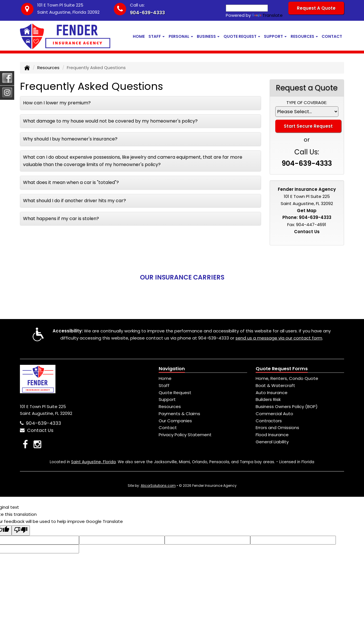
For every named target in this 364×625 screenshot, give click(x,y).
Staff (164, 385)
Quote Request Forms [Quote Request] (282, 369)
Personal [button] (181, 36)
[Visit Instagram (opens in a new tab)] (37, 444)
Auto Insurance (272, 393)
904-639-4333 (147, 13)
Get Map (307, 211)
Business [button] (208, 36)
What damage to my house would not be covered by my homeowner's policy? (110, 121)
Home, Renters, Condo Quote (287, 378)
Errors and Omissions (277, 428)
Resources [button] (304, 36)
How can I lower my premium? (57, 103)
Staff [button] (157, 36)
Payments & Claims (179, 414)
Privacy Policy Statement (185, 435)
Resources (48, 68)
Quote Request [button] (242, 36)
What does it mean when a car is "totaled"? (71, 182)
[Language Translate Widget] (247, 8)
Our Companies (175, 421)
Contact (332, 36)
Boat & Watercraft (275, 385)
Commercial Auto (274, 414)
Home (139, 36)
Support (167, 399)
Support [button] (275, 36)
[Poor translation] (21, 531)
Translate (267, 15)
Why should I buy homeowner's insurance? (70, 139)
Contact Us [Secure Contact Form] (307, 232)
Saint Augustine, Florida (93, 462)
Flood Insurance (272, 435)
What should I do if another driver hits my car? (75, 201)
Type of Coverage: (307, 103)
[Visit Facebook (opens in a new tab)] (25, 444)
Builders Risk (268, 399)
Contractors (269, 421)
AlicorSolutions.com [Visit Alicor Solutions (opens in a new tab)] (158, 486)
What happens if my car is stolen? (61, 219)
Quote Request (175, 393)
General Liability (272, 442)
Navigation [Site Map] (172, 369)
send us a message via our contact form (279, 338)
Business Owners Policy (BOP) (287, 406)
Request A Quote (316, 8)
